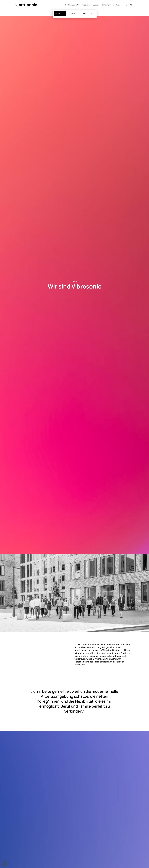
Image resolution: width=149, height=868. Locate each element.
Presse (119, 5)
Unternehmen (108, 5)
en (127, 5)
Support (96, 5)
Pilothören (86, 5)
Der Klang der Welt (72, 5)
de (131, 5)
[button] (5, 863)
